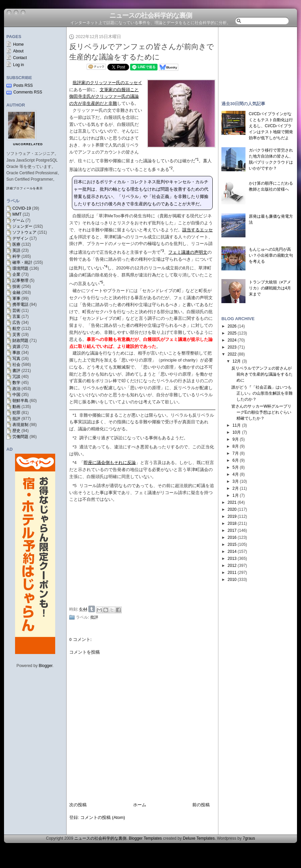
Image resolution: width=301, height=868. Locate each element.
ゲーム (18, 220)
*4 (75, 463)
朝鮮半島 (20, 401)
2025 (232, 333)
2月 (236, 488)
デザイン (20, 238)
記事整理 (20, 280)
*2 (75, 438)
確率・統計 (22, 262)
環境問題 (20, 268)
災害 (16, 335)
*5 (75, 486)
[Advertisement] (258, 61)
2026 (232, 326)
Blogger (46, 666)
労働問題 (20, 437)
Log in (19, 65)
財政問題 (20, 341)
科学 (16, 256)
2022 (232, 354)
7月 (236, 453)
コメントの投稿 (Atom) (103, 817)
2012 (232, 566)
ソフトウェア (24, 232)
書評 (16, 371)
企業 (16, 274)
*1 (75, 415)
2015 (232, 545)
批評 (16, 419)
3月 (236, 481)
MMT (17, 214)
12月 (237, 361)
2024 (232, 340)
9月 (236, 439)
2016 (232, 537)
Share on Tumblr (92, 609)
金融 (16, 292)
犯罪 (16, 413)
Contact (20, 58)
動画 (16, 407)
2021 (232, 502)
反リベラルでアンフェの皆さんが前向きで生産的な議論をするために (262, 374)
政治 (16, 389)
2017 (232, 530)
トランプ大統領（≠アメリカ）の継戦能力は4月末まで (270, 288)
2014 (232, 552)
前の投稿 (201, 805)
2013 (232, 559)
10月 (237, 432)
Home (18, 44)
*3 (75, 447)
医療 (16, 244)
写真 (16, 359)
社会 (16, 365)
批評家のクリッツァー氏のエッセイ (107, 83)
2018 (232, 523)
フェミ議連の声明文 (188, 252)
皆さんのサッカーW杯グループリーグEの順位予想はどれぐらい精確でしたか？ (261, 412)
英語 (16, 250)
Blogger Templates (145, 838)
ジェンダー (22, 226)
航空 (16, 329)
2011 (232, 573)
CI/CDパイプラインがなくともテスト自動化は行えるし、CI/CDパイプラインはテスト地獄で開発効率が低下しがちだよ (271, 126)
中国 (16, 395)
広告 (16, 322)
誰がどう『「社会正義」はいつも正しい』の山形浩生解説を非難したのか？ (262, 393)
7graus (249, 838)
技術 (16, 286)
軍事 (16, 298)
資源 (16, 347)
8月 (236, 446)
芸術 (16, 310)
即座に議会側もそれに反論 (110, 463)
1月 (236, 495)
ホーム (140, 805)
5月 (236, 467)
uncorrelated (28, 144)
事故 (16, 353)
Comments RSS (28, 92)
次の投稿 (78, 805)
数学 (16, 383)
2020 (232, 509)
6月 (236, 460)
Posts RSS (23, 85)
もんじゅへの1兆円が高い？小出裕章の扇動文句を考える (271, 255)
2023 (232, 347)
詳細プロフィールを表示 (25, 188)
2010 (232, 580)
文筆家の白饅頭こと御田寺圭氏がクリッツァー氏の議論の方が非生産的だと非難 (104, 97)
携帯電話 (20, 304)
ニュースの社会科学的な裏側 (151, 15)
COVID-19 (22, 208)
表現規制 (20, 425)
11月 (237, 425)
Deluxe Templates (199, 838)
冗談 (16, 377)
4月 (236, 474)
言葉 (16, 316)
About (18, 51)
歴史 (16, 431)
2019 (232, 516)
